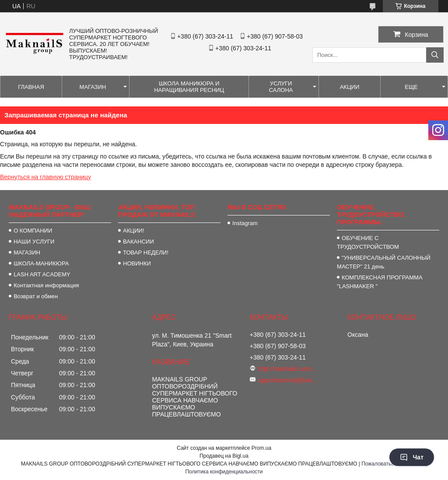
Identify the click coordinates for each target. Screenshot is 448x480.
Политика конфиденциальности (224, 472)
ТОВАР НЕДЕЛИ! (146, 252)
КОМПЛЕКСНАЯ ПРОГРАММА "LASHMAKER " (380, 282)
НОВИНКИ (137, 263)
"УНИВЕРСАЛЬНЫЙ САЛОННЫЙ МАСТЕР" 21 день (384, 262)
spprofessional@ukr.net (289, 380)
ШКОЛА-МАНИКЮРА (41, 263)
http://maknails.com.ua (289, 369)
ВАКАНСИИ (138, 242)
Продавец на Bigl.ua (224, 456)
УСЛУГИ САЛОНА (281, 87)
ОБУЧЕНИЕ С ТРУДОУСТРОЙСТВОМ (368, 242)
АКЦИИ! (133, 231)
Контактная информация (46, 285)
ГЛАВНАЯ (31, 87)
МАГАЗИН (93, 87)
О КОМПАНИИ (33, 231)
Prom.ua (261, 448)
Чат (412, 457)
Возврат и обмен (36, 296)
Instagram (245, 223)
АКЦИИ (350, 87)
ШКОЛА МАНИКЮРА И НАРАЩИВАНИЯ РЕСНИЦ (189, 87)
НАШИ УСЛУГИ (34, 242)
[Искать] (435, 55)
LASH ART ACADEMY (42, 274)
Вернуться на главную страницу (45, 177)
